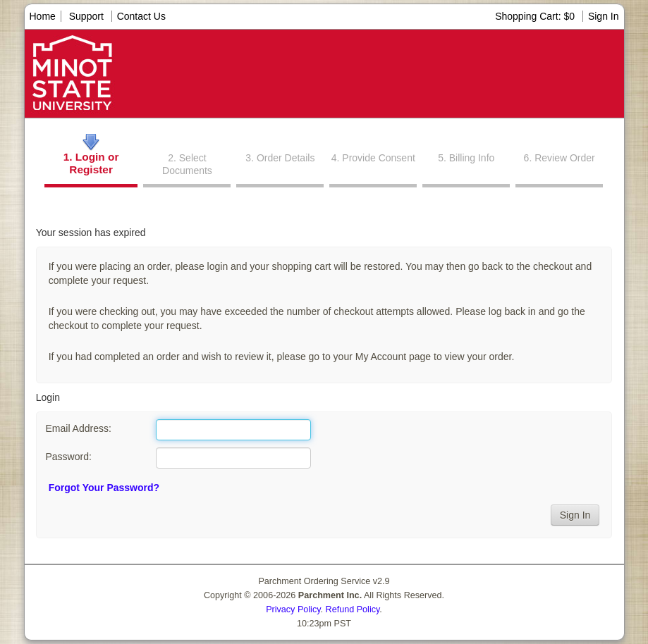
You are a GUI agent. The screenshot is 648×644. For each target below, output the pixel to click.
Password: (68, 457)
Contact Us (141, 16)
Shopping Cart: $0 (536, 16)
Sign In (604, 16)
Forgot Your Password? (104, 488)
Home (43, 16)
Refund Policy (353, 609)
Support (86, 16)
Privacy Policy (293, 609)
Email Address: (78, 428)
